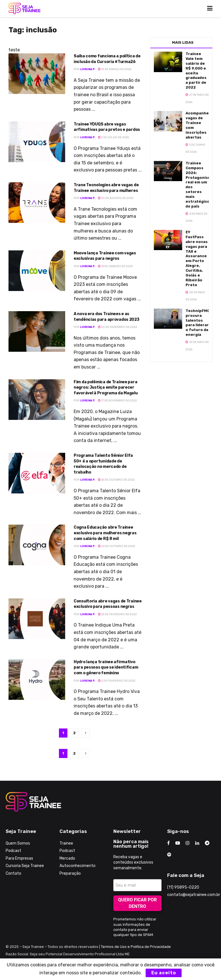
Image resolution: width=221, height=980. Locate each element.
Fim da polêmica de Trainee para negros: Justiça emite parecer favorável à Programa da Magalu (106, 388)
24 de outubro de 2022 (117, 546)
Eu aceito (164, 973)
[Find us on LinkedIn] (197, 843)
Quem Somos (18, 843)
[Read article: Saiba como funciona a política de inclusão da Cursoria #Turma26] (37, 74)
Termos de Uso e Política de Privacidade (136, 947)
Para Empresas (19, 858)
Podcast (13, 851)
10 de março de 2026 (115, 69)
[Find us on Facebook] (168, 843)
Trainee (66, 843)
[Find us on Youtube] (178, 843)
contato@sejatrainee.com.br (194, 895)
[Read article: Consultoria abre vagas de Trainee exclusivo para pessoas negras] (37, 619)
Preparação (70, 873)
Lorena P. (88, 69)
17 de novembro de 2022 (117, 401)
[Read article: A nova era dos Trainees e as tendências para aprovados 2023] (37, 331)
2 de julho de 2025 (113, 137)
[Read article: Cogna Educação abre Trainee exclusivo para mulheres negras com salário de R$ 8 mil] (37, 545)
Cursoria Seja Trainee (25, 866)
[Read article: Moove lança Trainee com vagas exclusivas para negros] (37, 271)
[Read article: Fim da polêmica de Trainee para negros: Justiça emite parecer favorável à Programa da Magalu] (37, 400)
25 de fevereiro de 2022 (117, 614)
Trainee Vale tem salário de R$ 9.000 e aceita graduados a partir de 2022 (196, 71)
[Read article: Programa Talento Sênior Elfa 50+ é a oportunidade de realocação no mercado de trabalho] (37, 473)
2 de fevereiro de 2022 (117, 681)
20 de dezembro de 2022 (118, 327)
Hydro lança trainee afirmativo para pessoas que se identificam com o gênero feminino (106, 667)
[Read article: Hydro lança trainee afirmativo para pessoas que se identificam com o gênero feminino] (37, 679)
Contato (13, 873)
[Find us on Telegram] (207, 843)
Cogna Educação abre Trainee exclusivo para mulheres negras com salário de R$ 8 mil (105, 533)
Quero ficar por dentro (137, 903)
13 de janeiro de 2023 (115, 266)
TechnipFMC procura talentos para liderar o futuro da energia (198, 323)
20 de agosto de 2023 (116, 198)
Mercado (67, 858)
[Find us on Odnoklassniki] (169, 855)
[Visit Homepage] (25, 9)
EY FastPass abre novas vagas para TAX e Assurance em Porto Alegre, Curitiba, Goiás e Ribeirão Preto (197, 258)
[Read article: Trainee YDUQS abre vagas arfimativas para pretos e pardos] (37, 142)
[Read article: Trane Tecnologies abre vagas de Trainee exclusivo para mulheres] (37, 203)
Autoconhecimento (77, 866)
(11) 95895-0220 (183, 887)
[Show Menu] (210, 9)
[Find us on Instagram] (188, 843)
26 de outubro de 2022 (116, 480)
